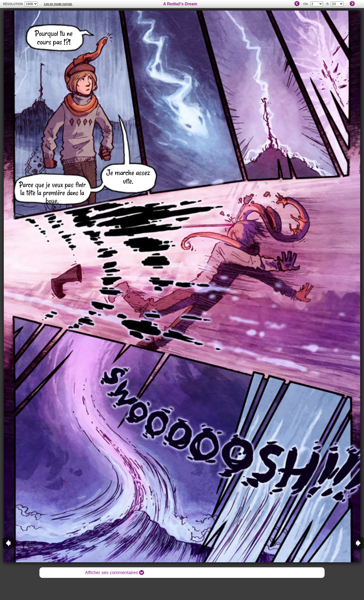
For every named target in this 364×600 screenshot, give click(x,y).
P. (328, 4)
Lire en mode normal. (58, 4)
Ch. (306, 4)
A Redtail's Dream (180, 4)
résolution (13, 4)
